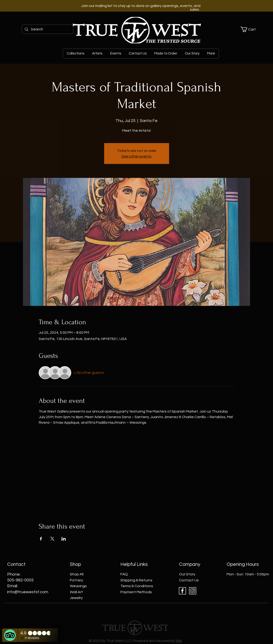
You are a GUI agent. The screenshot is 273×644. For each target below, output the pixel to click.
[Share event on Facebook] (41, 539)
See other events (136, 156)
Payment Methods (136, 592)
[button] (251, 29)
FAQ (124, 574)
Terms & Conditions (137, 586)
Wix (179, 641)
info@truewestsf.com (28, 592)
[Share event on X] (52, 539)
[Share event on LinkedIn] (64, 539)
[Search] (47, 29)
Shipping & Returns (136, 580)
